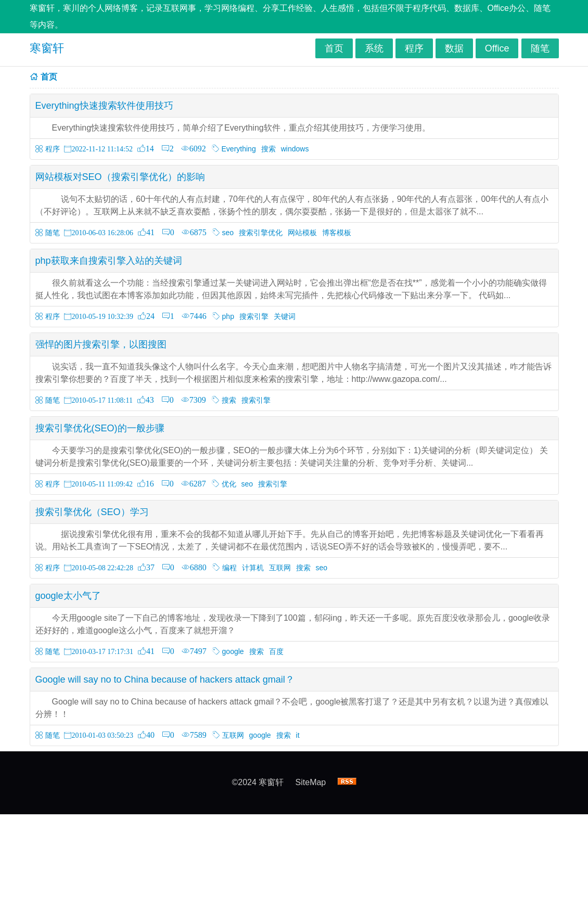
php (228, 316)
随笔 (540, 48)
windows (295, 149)
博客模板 (337, 233)
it (298, 735)
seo (228, 233)
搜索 (269, 149)
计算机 (253, 568)
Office (497, 48)
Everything (239, 149)
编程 (229, 568)
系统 (374, 48)
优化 (229, 484)
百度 (276, 651)
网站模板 (302, 233)
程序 (414, 48)
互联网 (280, 568)
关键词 (285, 316)
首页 (334, 48)
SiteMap (311, 782)
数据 (454, 48)
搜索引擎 (254, 316)
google (233, 651)
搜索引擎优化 (261, 233)
